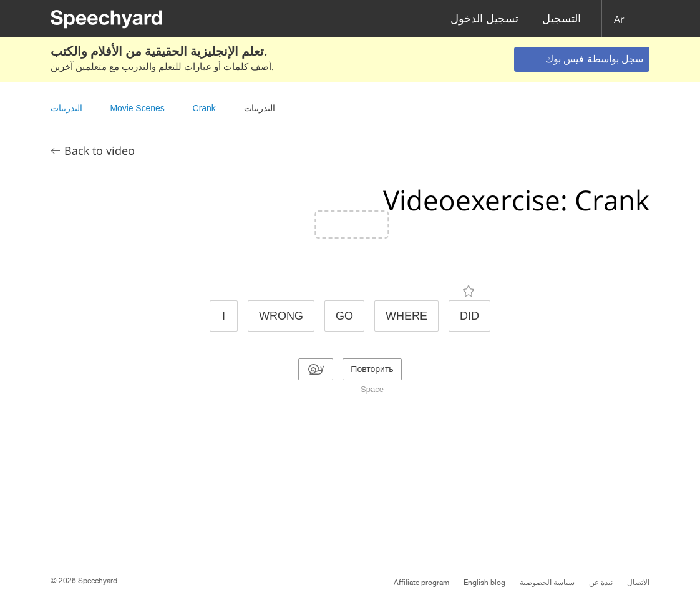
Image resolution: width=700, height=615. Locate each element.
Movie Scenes (137, 108)
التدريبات (66, 108)
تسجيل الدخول (484, 19)
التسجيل (561, 19)
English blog (484, 583)
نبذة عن (601, 583)
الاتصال (638, 583)
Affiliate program (421, 583)
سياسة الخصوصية (547, 583)
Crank (204, 108)
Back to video (100, 150)
